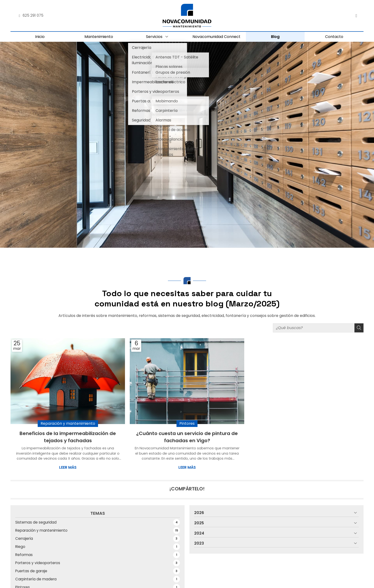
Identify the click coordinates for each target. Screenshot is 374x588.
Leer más (68, 468)
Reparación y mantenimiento (68, 424)
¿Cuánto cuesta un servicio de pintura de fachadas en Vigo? (187, 438)
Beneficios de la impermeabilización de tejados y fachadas (68, 438)
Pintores (187, 424)
